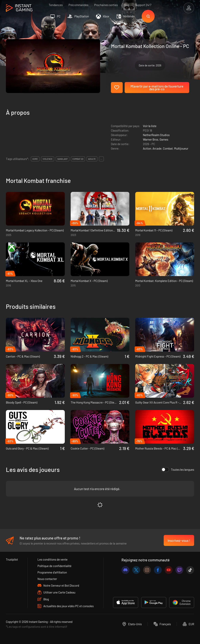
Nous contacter (47, 579)
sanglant (63, 159)
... (101, 159)
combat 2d (78, 159)
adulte (92, 159)
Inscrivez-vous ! (179, 540)
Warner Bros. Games (156, 139)
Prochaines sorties (106, 5)
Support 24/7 (143, 5)
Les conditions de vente (53, 559)
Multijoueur (181, 148)
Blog (126, 5)
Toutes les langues (178, 470)
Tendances (56, 5)
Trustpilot (12, 559)
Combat (168, 148)
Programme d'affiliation (52, 572)
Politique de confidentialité (54, 566)
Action (147, 148)
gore (35, 159)
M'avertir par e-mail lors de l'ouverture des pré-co (157, 88)
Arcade (157, 148)
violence (48, 159)
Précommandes (78, 5)
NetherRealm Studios (156, 135)
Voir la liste (150, 126)
